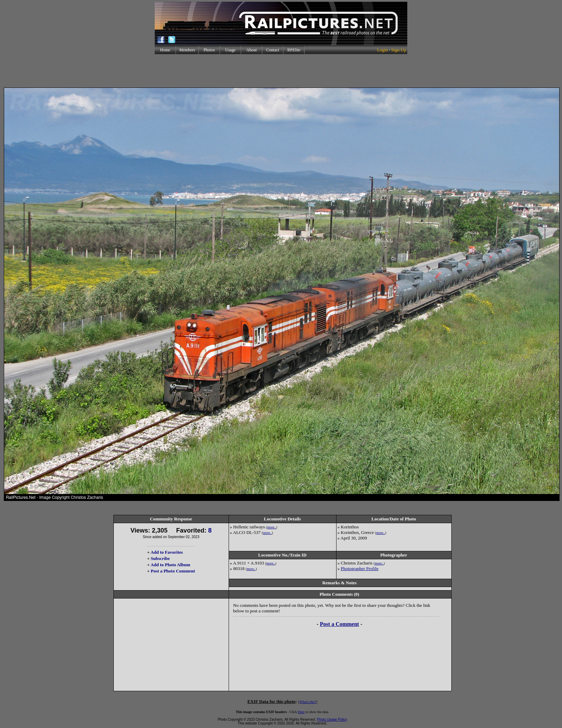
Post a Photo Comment (173, 571)
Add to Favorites (167, 552)
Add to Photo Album (171, 565)
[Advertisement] (281, 71)
